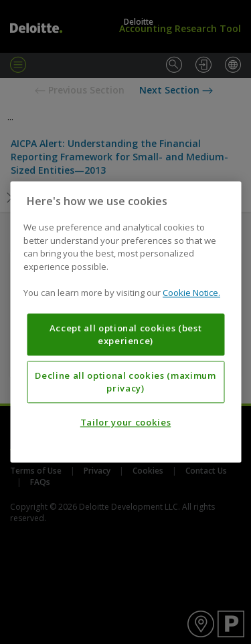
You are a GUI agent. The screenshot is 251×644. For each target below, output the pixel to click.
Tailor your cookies (125, 423)
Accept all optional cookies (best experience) (126, 335)
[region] (125, 322)
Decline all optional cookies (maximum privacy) (125, 382)
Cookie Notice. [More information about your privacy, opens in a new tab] (191, 293)
